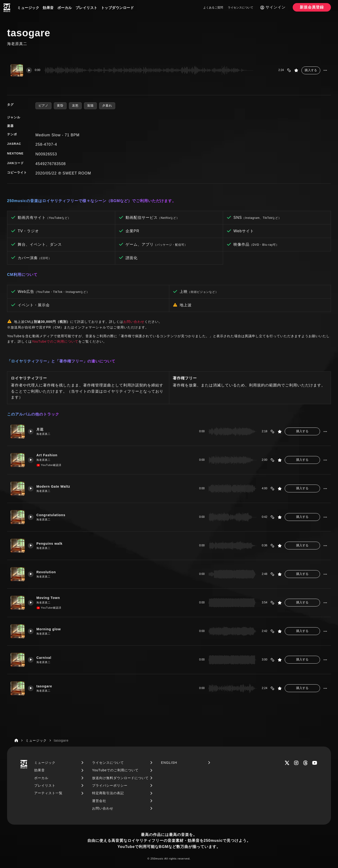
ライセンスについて (241, 8)
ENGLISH (169, 763)
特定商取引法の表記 (108, 793)
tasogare (46, 686)
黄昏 (60, 106)
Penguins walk (51, 543)
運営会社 (99, 801)
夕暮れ (107, 106)
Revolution (48, 572)
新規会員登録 (312, 7)
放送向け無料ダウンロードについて (120, 778)
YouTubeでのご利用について (55, 341)
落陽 (90, 106)
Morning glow (50, 629)
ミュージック (28, 8)
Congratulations (53, 515)
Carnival (45, 658)
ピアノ (43, 106)
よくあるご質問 (213, 8)
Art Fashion (49, 455)
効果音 (48, 8)
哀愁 (75, 106)
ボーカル (65, 8)
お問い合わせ (134, 322)
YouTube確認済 (50, 465)
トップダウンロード (118, 8)
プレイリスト (87, 8)
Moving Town (50, 598)
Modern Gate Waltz (55, 486)
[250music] (7, 8)
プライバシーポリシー (110, 785)
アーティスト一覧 (48, 793)
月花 (41, 429)
